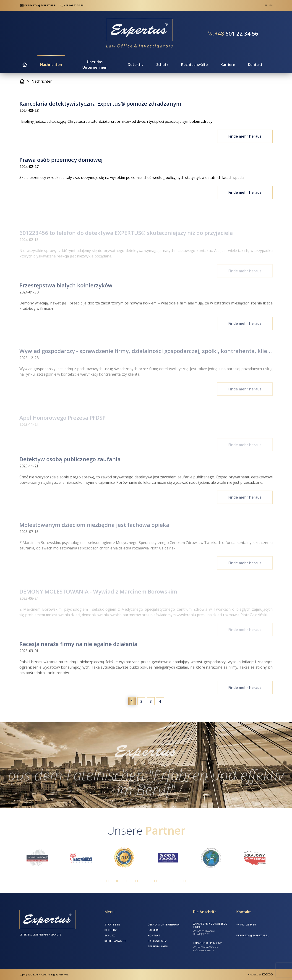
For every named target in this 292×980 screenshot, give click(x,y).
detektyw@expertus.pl (253, 935)
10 (184, 881)
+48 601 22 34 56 (71, 5)
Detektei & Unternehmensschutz (40, 935)
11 (194, 881)
